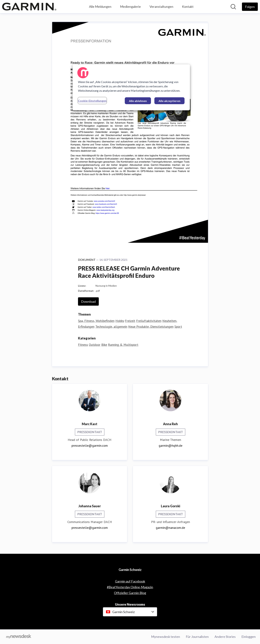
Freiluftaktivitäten (149, 321)
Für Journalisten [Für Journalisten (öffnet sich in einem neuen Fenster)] (197, 637)
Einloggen (249, 637)
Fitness (83, 345)
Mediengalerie (130, 7)
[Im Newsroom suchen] (233, 7)
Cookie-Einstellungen (92, 101)
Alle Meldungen (100, 7)
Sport (178, 327)
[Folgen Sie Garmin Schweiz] (250, 7)
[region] (131, 87)
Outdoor (95, 345)
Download (88, 301)
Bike (104, 345)
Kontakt (188, 7)
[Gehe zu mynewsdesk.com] (19, 637)
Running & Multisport (123, 345)
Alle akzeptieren (169, 101)
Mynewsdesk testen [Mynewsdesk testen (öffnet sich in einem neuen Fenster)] (166, 637)
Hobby (120, 321)
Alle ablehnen (138, 101)
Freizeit (130, 321)
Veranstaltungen (161, 7)
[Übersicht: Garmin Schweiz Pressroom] (29, 7)
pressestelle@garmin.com (90, 446)
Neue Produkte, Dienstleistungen (151, 327)
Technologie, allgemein (111, 327)
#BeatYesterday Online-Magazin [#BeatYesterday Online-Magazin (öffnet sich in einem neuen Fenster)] (130, 587)
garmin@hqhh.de (171, 446)
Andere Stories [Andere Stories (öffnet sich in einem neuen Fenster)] (225, 637)
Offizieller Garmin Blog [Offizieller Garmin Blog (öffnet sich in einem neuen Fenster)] (130, 593)
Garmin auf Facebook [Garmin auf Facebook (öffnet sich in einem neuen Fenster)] (130, 581)
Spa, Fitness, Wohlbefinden (96, 321)
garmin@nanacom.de (170, 528)
